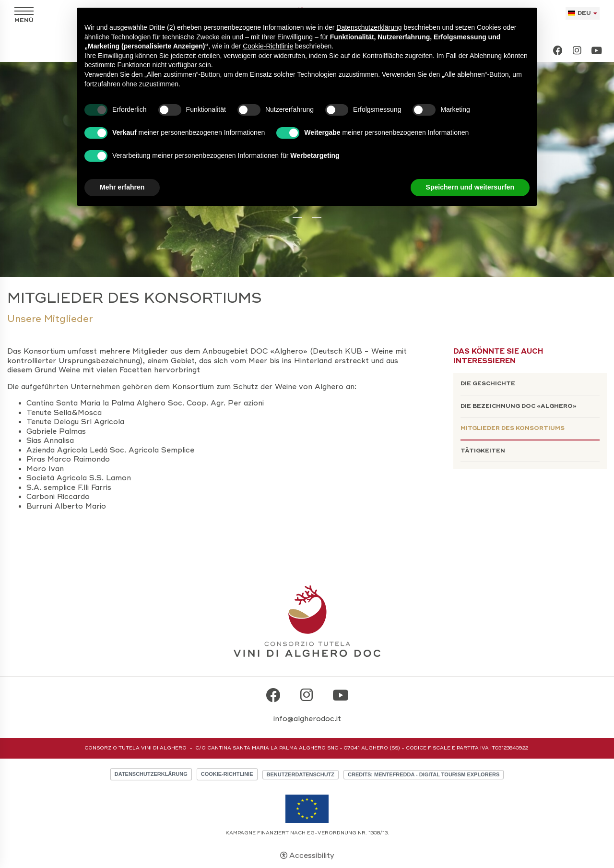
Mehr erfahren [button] (122, 187)
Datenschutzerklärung (151, 774)
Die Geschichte (488, 384)
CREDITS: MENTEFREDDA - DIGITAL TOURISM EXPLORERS (424, 774)
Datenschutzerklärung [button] (369, 27)
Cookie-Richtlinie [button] (268, 46)
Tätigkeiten (483, 451)
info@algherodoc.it (307, 719)
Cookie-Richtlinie (227, 774)
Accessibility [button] (312, 856)
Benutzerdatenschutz (301, 774)
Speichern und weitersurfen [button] (470, 187)
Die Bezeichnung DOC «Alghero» (519, 406)
